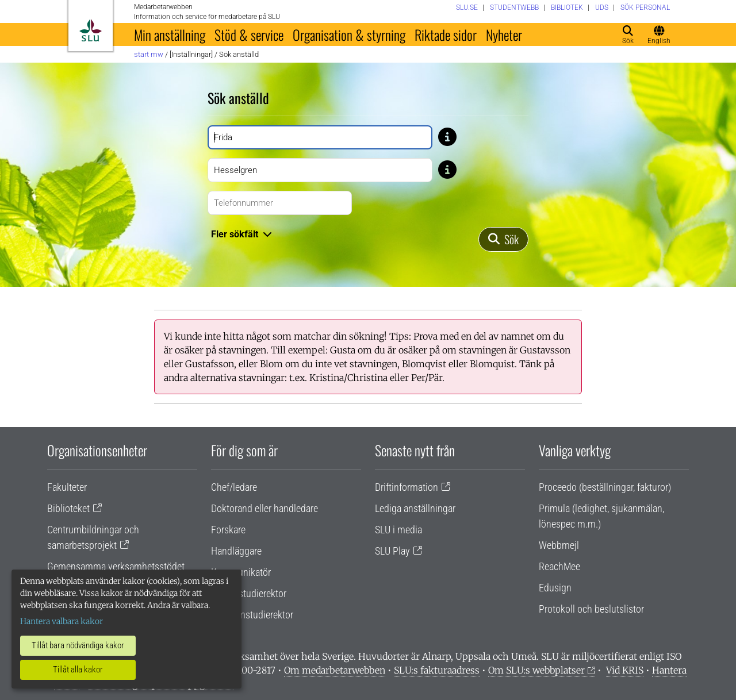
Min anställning (170, 34)
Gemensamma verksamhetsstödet (116, 566)
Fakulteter (67, 487)
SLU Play (392, 551)
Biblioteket (68, 508)
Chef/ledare (234, 487)
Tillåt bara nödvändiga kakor (78, 645)
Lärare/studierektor (249, 593)
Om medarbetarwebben (335, 670)
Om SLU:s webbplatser (536, 670)
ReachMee (559, 566)
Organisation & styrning (349, 34)
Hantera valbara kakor (62, 621)
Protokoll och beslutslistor (591, 609)
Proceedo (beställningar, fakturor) (605, 487)
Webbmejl (559, 545)
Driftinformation (407, 487)
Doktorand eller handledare (264, 508)
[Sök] (503, 239)
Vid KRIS (625, 670)
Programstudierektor (252, 615)
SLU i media (398, 530)
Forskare (228, 530)
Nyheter (504, 34)
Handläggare (236, 551)
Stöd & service (249, 34)
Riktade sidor (446, 34)
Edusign (555, 588)
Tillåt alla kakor (78, 670)
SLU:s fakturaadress (437, 670)
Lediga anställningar (415, 508)
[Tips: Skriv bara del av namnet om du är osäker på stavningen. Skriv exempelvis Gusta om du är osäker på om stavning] (447, 136)
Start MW (149, 54)
